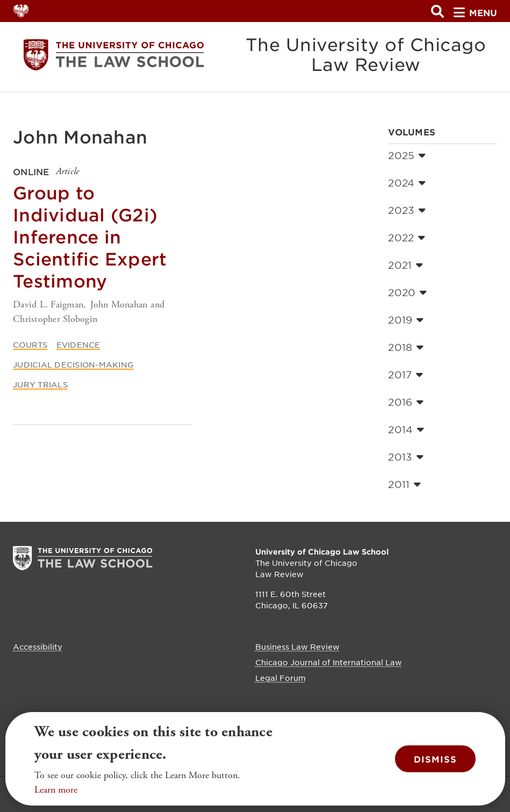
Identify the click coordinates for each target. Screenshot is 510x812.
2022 (407, 238)
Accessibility (38, 646)
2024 (407, 183)
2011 (404, 484)
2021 (405, 265)
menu (475, 12)
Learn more (56, 790)
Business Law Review (297, 646)
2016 (406, 402)
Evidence (78, 344)
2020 (407, 292)
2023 (407, 210)
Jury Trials (40, 384)
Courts (30, 344)
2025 (407, 155)
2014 (406, 429)
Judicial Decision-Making (73, 364)
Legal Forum (281, 678)
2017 (405, 375)
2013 (406, 457)
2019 (406, 320)
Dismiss (435, 759)
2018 (406, 347)
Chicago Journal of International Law (329, 662)
